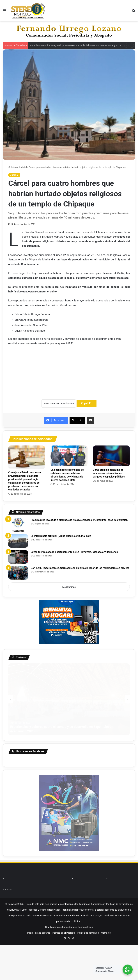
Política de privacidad (64, 908)
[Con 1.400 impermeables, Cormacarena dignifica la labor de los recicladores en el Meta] (18, 573)
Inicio (12, 167)
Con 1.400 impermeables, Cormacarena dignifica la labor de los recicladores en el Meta (80, 568)
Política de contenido (88, 908)
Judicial (23, 167)
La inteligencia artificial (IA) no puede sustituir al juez (61, 536)
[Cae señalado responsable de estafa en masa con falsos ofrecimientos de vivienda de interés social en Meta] (69, 456)
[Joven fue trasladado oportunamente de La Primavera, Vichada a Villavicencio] (18, 557)
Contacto (106, 908)
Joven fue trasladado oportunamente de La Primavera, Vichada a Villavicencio (75, 552)
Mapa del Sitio (43, 908)
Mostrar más (69, 587)
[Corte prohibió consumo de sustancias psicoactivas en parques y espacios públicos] (111, 456)
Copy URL (87, 403)
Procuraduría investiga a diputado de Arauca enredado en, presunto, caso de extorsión (79, 520)
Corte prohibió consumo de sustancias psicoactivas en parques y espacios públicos (109, 473)
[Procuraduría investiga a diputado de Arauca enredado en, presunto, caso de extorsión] (18, 525)
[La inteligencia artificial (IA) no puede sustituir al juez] (18, 541)
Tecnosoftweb (85, 902)
